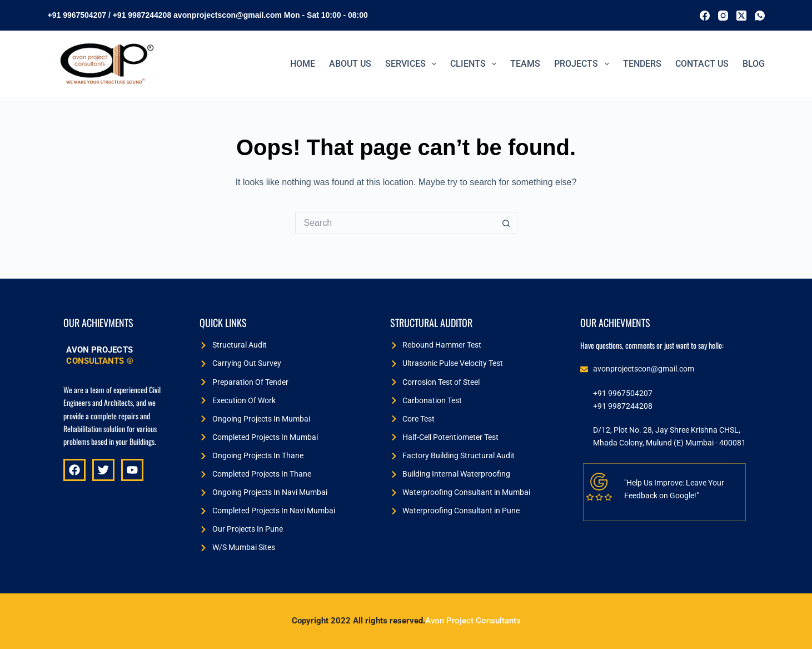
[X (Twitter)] (741, 16)
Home (303, 64)
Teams (525, 64)
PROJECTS (584, 64)
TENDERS (642, 64)
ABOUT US (350, 64)
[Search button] (506, 223)
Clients (475, 64)
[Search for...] (395, 223)
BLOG (754, 64)
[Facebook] (705, 16)
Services (413, 64)
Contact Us (702, 64)
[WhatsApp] (760, 16)
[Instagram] (723, 16)
